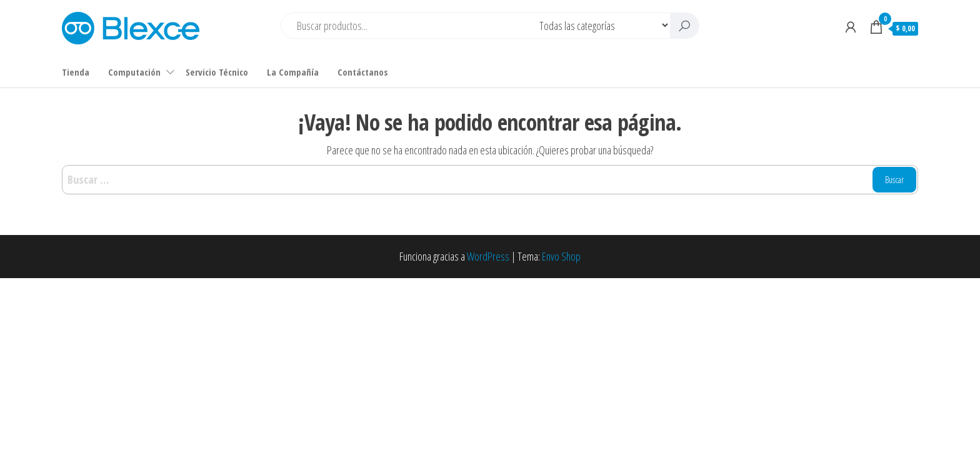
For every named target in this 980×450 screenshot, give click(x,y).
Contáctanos (363, 72)
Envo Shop (561, 256)
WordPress (488, 256)
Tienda (76, 72)
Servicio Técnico (217, 72)
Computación (134, 72)
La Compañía (293, 72)
